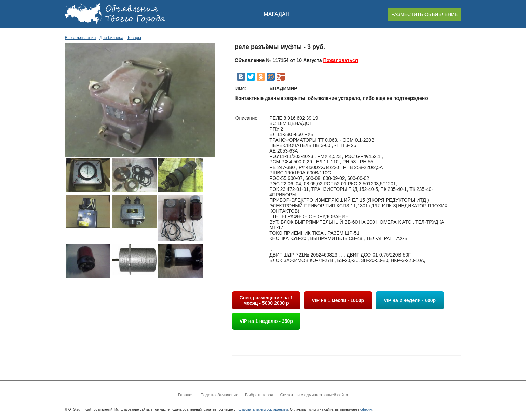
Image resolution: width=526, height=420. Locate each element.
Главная (186, 395)
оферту (366, 410)
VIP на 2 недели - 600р (410, 300)
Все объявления (80, 38)
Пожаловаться (340, 60)
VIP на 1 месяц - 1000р (338, 300)
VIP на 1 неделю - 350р (266, 321)
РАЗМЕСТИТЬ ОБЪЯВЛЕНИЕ (424, 14)
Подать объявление (219, 395)
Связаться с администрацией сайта (314, 395)
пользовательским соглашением (262, 410)
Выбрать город (259, 395)
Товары (134, 38)
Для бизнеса (111, 38)
